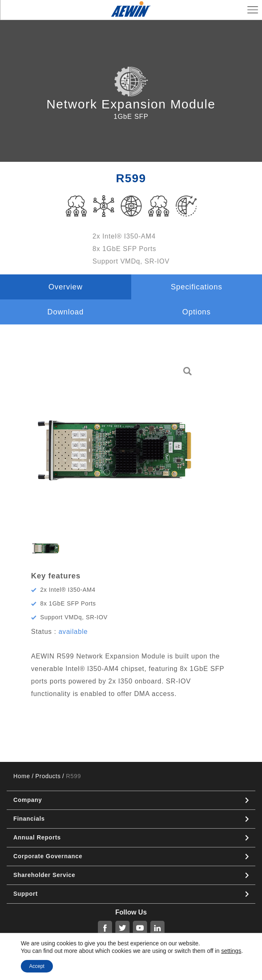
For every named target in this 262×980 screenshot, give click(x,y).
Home (22, 776)
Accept (37, 966)
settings (231, 951)
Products (48, 776)
